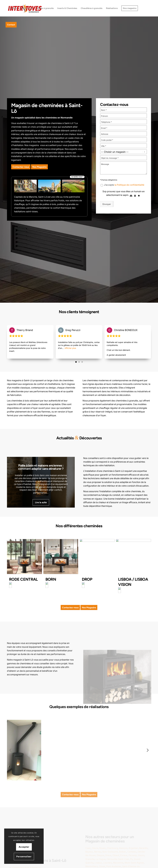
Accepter (24, 847)
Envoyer (107, 204)
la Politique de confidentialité (129, 185)
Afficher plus (70, 370)
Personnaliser (24, 856)
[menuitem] (13, 8)
